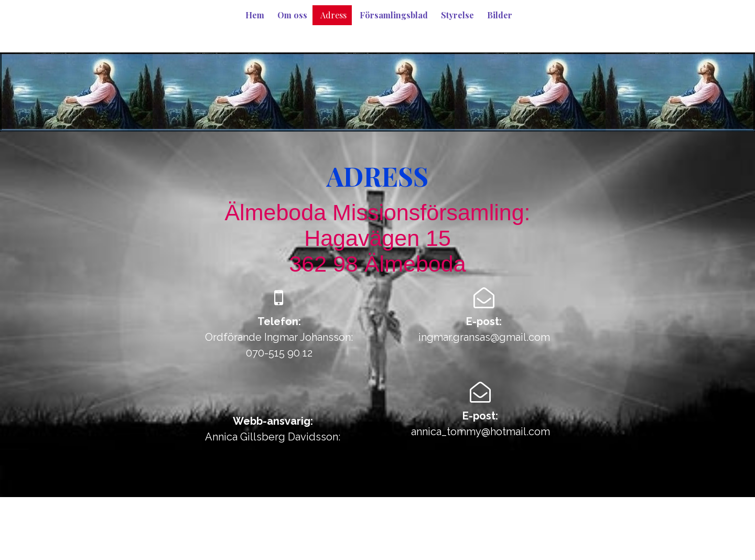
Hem (255, 15)
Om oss (292, 15)
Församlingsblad (394, 15)
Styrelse (457, 15)
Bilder (500, 15)
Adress (333, 15)
